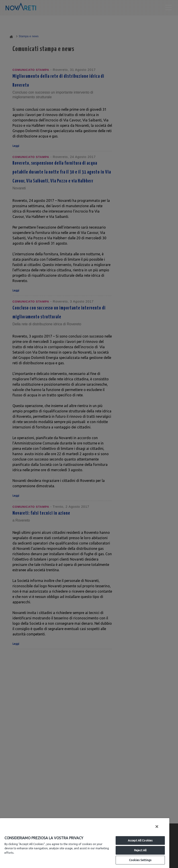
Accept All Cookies (140, 840)
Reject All (140, 850)
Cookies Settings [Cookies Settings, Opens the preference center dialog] (140, 860)
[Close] (157, 827)
